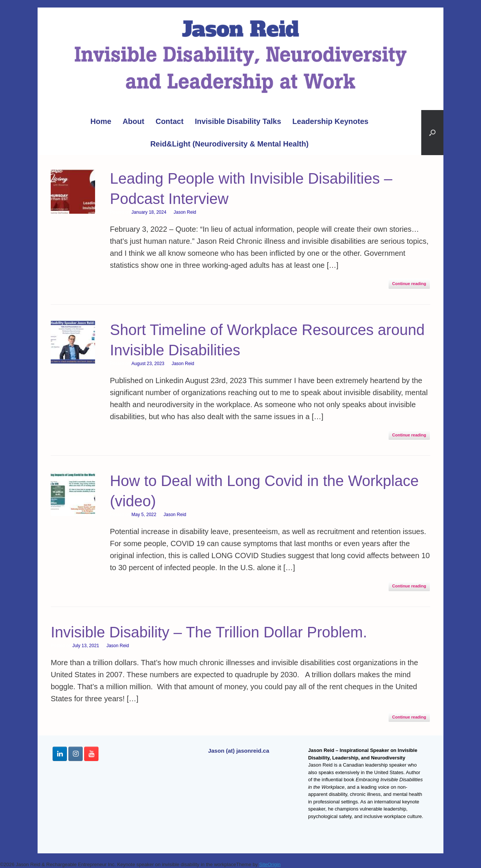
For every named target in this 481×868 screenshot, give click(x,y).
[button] (432, 133)
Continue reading (409, 284)
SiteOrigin (270, 864)
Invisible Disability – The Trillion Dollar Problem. (209, 632)
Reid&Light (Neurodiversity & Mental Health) (229, 144)
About (133, 121)
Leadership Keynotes (330, 121)
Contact (169, 121)
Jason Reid (185, 212)
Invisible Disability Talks (238, 121)
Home (101, 121)
